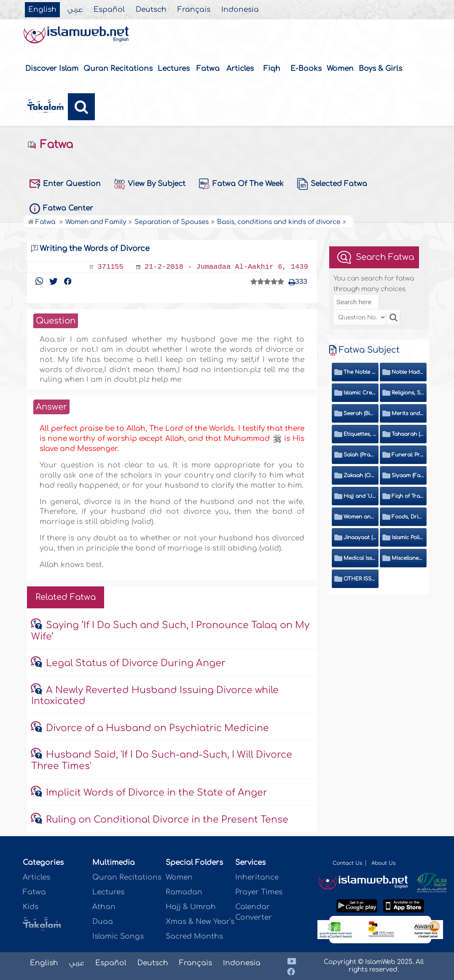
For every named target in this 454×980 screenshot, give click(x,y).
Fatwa (208, 69)
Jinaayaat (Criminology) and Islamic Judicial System (360, 537)
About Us (383, 863)
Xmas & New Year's (200, 922)
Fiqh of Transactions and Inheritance (408, 496)
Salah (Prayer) (360, 455)
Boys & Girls (380, 69)
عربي (75, 10)
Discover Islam (52, 69)
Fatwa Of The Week (241, 184)
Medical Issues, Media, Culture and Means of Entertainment (360, 558)
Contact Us (347, 863)
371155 (111, 267)
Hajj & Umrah (191, 907)
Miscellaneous (408, 558)
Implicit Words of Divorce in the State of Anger (157, 793)
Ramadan (184, 892)
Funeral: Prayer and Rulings (408, 455)
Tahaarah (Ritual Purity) (408, 434)
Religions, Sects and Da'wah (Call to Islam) (408, 393)
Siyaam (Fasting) (408, 475)
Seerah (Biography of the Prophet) (360, 413)
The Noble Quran (360, 372)
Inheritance (257, 877)
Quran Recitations (118, 69)
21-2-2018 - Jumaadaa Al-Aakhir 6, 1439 (226, 267)
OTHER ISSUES (360, 579)
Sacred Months (194, 936)
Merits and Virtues (408, 413)
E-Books (306, 69)
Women (340, 69)
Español (109, 10)
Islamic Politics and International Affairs (408, 537)
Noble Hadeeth (408, 372)
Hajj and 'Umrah (360, 496)
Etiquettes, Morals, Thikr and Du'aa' (360, 434)
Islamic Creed (360, 393)
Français (194, 10)
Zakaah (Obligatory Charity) (360, 475)
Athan (104, 907)
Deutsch (151, 10)
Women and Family (360, 517)
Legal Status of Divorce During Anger (136, 663)
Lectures (174, 69)
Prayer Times (259, 892)
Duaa (103, 922)
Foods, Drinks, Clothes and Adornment (408, 517)
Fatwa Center (61, 209)
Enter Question (65, 184)
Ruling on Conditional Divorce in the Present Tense (167, 820)
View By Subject (150, 184)
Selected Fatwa (332, 184)
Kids (31, 907)
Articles (240, 69)
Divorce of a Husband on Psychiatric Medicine (157, 728)
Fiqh (272, 69)
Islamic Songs (118, 936)
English (42, 10)
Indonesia (240, 10)
